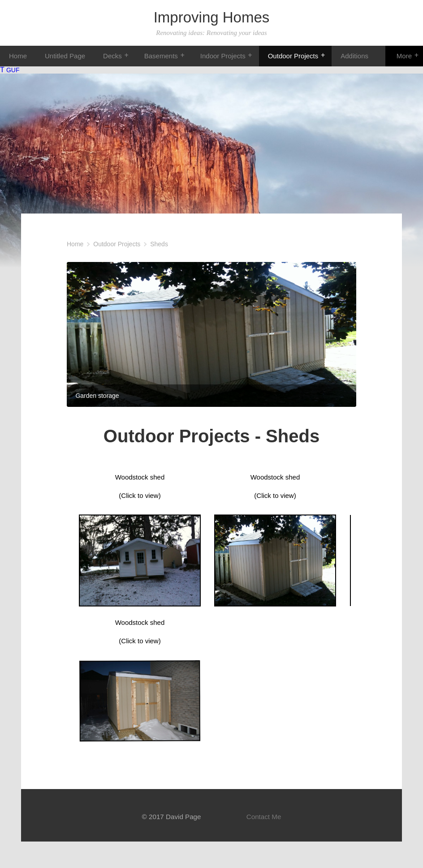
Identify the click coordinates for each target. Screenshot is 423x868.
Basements (161, 56)
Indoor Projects (223, 56)
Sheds (159, 244)
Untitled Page (65, 56)
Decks (112, 56)
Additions (354, 56)
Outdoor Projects (293, 56)
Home (18, 56)
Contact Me (264, 817)
